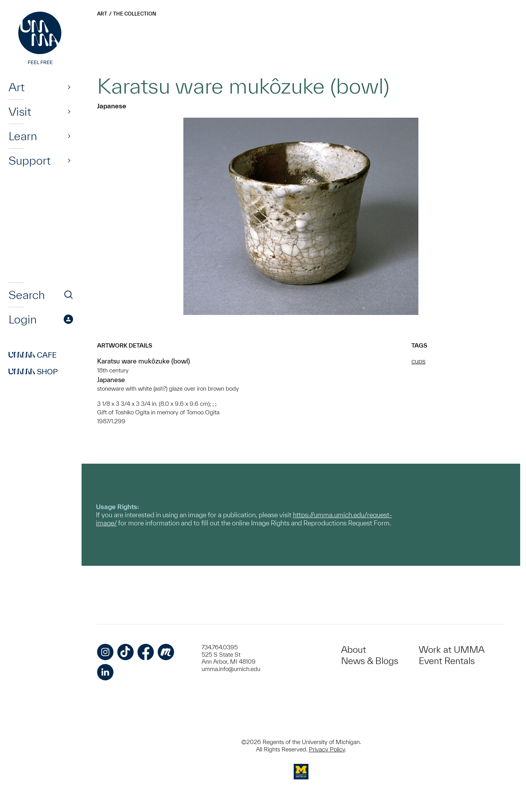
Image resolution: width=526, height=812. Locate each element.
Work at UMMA (452, 649)
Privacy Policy (327, 749)
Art (17, 87)
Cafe (33, 355)
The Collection (135, 14)
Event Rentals (447, 661)
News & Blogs (370, 661)
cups (418, 361)
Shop (33, 372)
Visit (20, 111)
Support (30, 160)
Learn (23, 136)
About (354, 649)
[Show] (69, 87)
